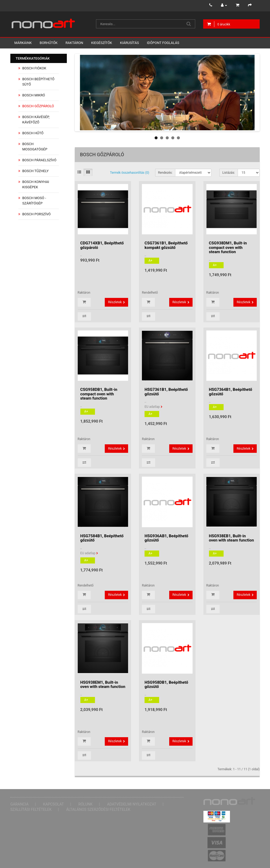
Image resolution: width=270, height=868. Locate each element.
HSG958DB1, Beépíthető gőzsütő (166, 685)
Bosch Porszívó (36, 214)
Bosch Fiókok (34, 68)
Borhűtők (49, 43)
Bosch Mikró (34, 95)
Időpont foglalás (163, 43)
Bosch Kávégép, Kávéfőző (36, 120)
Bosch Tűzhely (35, 171)
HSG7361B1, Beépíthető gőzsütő (166, 392)
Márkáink (23, 43)
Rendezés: (165, 173)
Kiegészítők (102, 43)
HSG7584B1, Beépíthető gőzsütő (102, 538)
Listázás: (229, 173)
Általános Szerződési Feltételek (98, 809)
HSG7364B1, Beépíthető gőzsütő (231, 392)
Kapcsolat (54, 804)
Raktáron (74, 43)
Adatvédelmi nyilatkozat (132, 804)
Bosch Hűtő (33, 133)
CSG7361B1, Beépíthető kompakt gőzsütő (166, 245)
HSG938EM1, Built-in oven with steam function (103, 685)
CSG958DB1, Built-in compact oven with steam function (99, 394)
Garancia (19, 804)
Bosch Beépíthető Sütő (38, 82)
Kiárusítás (130, 43)
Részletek (115, 302)
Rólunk (86, 804)
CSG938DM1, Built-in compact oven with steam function (228, 247)
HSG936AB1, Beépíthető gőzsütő (166, 538)
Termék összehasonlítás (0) (130, 173)
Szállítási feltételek (31, 809)
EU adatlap (152, 407)
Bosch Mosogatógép (35, 147)
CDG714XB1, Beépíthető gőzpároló (102, 245)
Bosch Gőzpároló (38, 106)
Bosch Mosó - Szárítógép (34, 201)
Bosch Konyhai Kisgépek (36, 184)
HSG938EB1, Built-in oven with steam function (232, 538)
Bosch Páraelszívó (39, 160)
